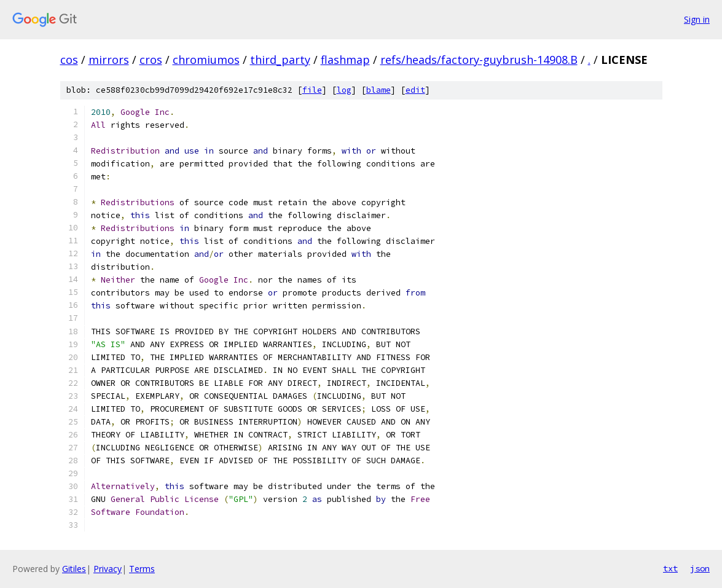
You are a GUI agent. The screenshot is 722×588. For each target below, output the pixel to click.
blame (379, 90)
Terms (142, 569)
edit (415, 90)
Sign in (697, 19)
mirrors (109, 60)
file (312, 90)
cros (151, 60)
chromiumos (206, 60)
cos (69, 60)
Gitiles (74, 569)
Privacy (108, 569)
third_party (280, 60)
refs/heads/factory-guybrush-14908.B (479, 60)
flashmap (345, 60)
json (700, 568)
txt (670, 568)
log (344, 90)
